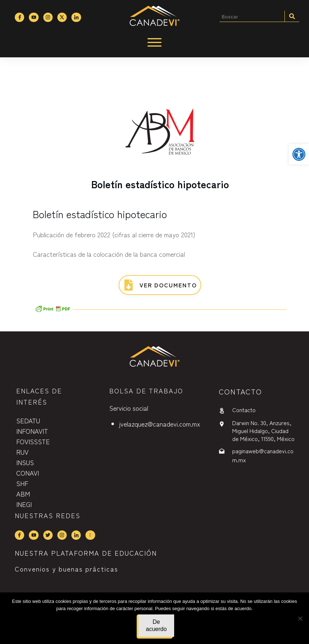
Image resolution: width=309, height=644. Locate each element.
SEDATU (28, 420)
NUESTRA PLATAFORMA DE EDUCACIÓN (86, 553)
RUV (22, 452)
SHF (22, 483)
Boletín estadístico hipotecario (160, 184)
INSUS (25, 462)
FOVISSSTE (33, 441)
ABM (23, 494)
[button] (299, 154)
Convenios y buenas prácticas (67, 569)
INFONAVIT (32, 431)
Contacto (244, 410)
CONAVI (28, 473)
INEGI (24, 504)
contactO (240, 391)
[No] (300, 618)
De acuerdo (156, 625)
